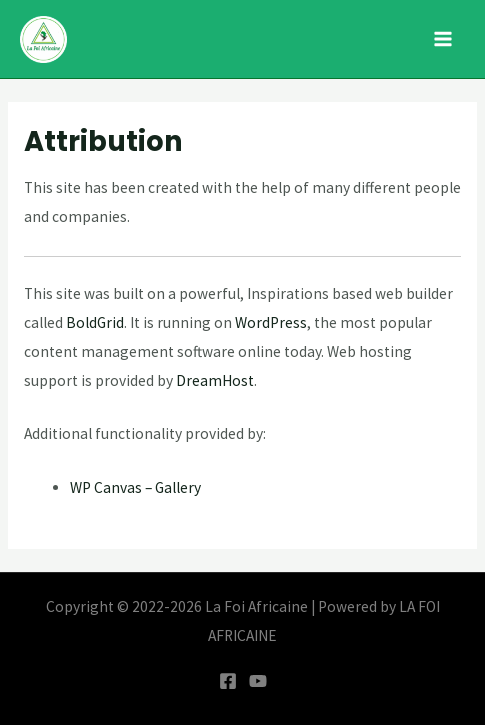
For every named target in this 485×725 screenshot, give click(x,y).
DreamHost (215, 380)
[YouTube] (258, 681)
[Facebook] (228, 681)
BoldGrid (95, 322)
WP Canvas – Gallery (135, 487)
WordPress (271, 322)
